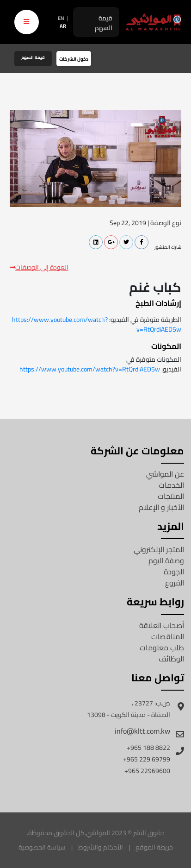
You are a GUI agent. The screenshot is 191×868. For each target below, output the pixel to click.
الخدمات (171, 485)
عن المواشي (165, 474)
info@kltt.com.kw (142, 731)
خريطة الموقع (154, 847)
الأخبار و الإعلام (161, 507)
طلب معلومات (162, 648)
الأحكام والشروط (101, 847)
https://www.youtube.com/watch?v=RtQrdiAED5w (97, 324)
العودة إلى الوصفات (39, 267)
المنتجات (171, 496)
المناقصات (168, 636)
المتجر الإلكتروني (159, 549)
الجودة (174, 572)
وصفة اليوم (166, 560)
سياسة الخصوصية (42, 847)
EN (61, 18)
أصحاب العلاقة (162, 625)
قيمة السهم (104, 23)
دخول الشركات (74, 59)
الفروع (175, 583)
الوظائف (171, 659)
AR (63, 26)
